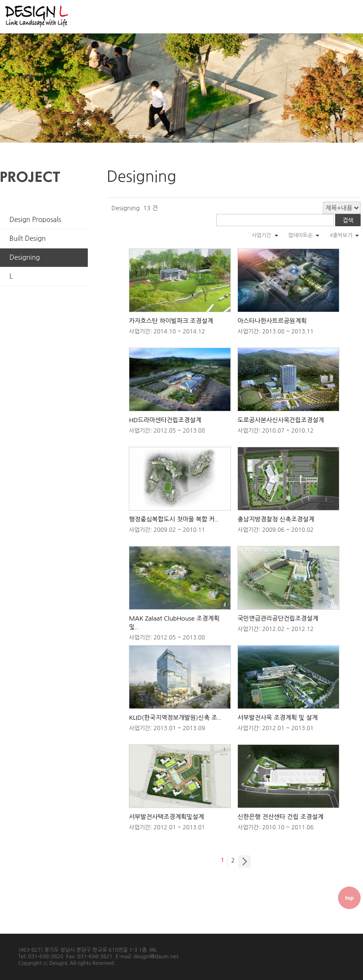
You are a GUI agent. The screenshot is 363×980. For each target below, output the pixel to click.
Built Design (28, 239)
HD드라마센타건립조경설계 (165, 420)
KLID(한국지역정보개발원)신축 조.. (175, 718)
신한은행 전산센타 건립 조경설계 (280, 817)
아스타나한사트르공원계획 (272, 321)
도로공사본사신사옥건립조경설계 (281, 420)
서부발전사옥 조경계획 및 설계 (278, 718)
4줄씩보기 (341, 235)
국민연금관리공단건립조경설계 (278, 618)
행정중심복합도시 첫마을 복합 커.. (174, 519)
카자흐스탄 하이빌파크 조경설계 (171, 321)
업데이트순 (301, 235)
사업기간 (261, 235)
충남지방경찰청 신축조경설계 (276, 519)
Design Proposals (35, 220)
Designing (25, 257)
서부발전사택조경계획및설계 (166, 817)
